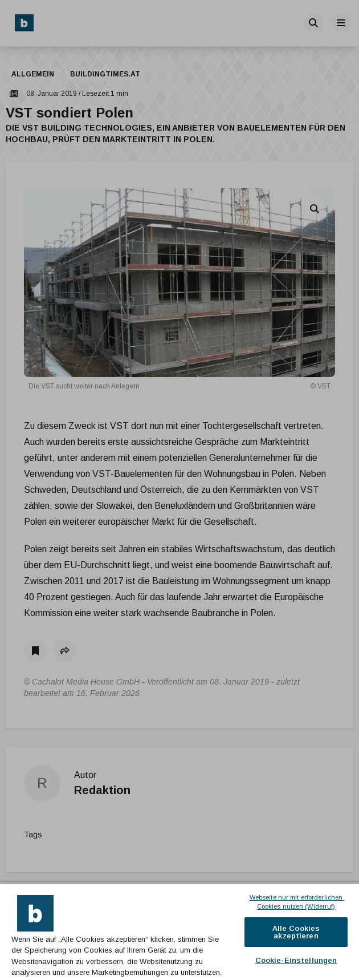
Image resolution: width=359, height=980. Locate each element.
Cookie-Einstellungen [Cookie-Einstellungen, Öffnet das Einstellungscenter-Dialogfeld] (296, 960)
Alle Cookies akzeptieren (296, 932)
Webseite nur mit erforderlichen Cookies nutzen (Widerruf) (297, 902)
